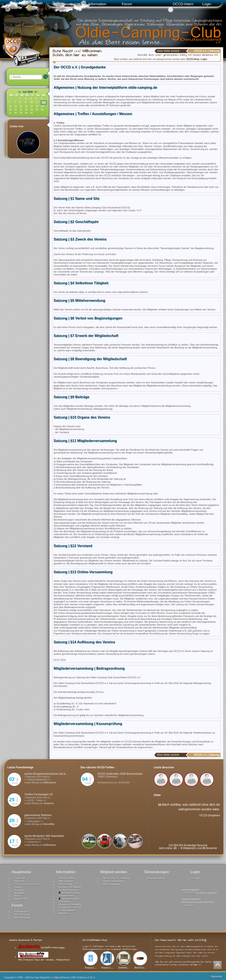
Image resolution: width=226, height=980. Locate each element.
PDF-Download (111, 884)
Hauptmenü (64, 4)
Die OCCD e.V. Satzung (116, 878)
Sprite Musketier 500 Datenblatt (44, 836)
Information (97, 4)
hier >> (197, 965)
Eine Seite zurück (168, 51)
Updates (63, 913)
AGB (17, 896)
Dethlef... (124, 966)
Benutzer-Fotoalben (70, 905)
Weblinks (20, 893)
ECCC (27, 884)
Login (207, 4)
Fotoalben (65, 902)
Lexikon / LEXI (70, 887)
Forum (127, 4)
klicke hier (189, 905)
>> (36, 92)
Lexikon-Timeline (69, 890)
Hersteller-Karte (69, 893)
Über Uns (20, 881)
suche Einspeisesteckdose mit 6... (46, 774)
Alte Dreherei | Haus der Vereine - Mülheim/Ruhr (44, 958)
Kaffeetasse (50, 783)
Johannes (49, 803)
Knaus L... (91, 966)
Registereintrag (156, 878)
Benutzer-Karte (69, 899)
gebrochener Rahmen (38, 815)
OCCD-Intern (183, 4)
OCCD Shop (66, 884)
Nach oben (218, 965)
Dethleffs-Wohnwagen (41, 948)
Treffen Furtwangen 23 (39, 794)
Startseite (20, 878)
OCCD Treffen (67, 878)
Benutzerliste (66, 896)
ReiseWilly (49, 824)
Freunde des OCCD (70, 907)
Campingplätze (67, 910)
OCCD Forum (22, 915)
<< (20, 92)
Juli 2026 (28, 92)
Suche (18, 887)
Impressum (21, 899)
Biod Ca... (140, 966)
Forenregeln (21, 912)
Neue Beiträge (23, 918)
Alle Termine (66, 881)
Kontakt (19, 890)
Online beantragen (114, 881)
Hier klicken (190, 893)
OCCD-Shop (193, 59)
